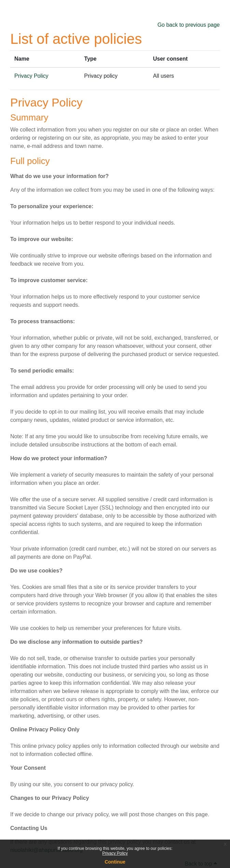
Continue (115, 862)
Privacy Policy (115, 853)
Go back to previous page (189, 25)
